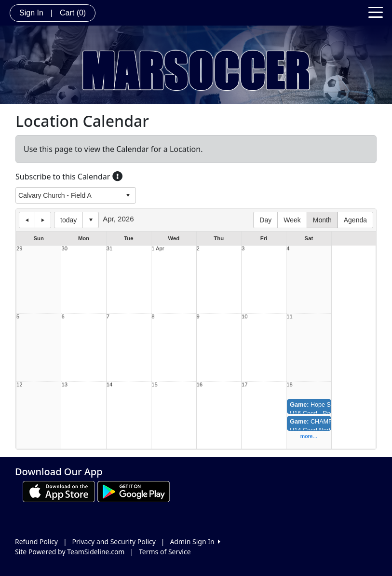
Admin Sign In (195, 542)
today (68, 220)
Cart (73, 13)
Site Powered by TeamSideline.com (70, 552)
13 (64, 385)
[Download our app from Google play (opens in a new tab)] (134, 491)
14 (110, 385)
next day (43, 220)
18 (290, 385)
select (128, 195)
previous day (27, 220)
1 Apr (158, 249)
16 (200, 385)
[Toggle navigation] (376, 12)
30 (64, 249)
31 (110, 249)
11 (290, 317)
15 (155, 385)
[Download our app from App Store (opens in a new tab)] (59, 491)
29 (20, 249)
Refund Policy (36, 542)
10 (245, 317)
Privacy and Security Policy (114, 542)
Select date (91, 220)
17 (245, 385)
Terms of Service (165, 552)
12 (20, 385)
